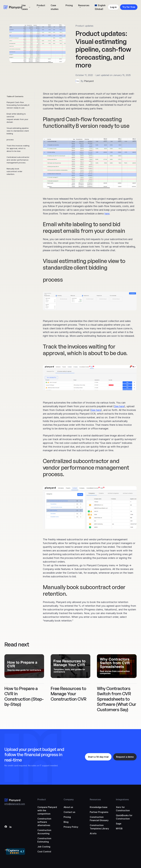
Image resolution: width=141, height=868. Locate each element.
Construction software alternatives (44, 822)
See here (119, 406)
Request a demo (125, 757)
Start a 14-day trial (98, 757)
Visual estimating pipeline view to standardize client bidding (18, 131)
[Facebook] (6, 827)
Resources (84, 5)
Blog (66, 822)
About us (68, 807)
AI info (93, 833)
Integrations (122, 799)
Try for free (129, 7)
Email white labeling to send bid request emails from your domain (17, 118)
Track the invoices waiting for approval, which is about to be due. (18, 148)
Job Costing (44, 847)
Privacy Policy (71, 827)
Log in (113, 7)
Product (41, 5)
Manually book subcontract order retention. (14, 171)
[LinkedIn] (10, 827)
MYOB (119, 829)
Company (69, 799)
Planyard (89, 81)
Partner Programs (99, 812)
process (10, 140)
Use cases (25, 7)
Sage (119, 824)
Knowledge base (99, 807)
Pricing (69, 5)
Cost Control (44, 852)
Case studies (55, 7)
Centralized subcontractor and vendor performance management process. (18, 160)
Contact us (69, 812)
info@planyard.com (15, 804)
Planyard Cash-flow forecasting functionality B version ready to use (18, 105)
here (107, 214)
